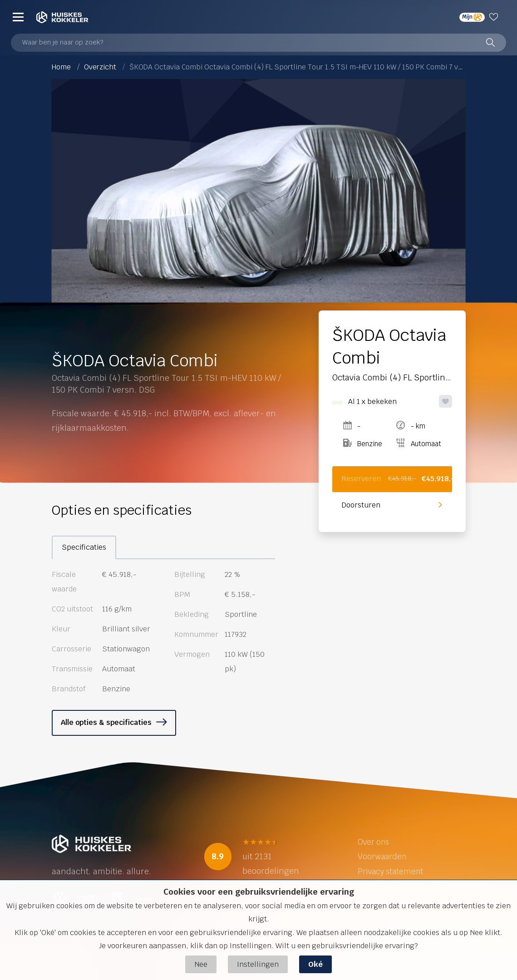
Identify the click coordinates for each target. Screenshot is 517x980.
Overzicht (100, 67)
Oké (315, 964)
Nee (201, 964)
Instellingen (258, 964)
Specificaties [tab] (84, 547)
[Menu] (18, 17)
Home (61, 67)
